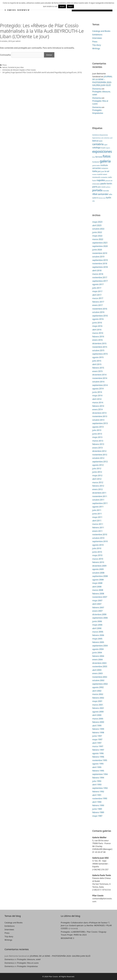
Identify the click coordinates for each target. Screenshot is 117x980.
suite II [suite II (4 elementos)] (95, 198)
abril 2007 (97, 604)
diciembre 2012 (99, 451)
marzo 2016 (98, 333)
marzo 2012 (98, 482)
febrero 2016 (98, 336)
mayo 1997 (97, 739)
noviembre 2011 (100, 496)
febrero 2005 (98, 642)
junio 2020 (97, 250)
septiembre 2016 (100, 316)
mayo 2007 (97, 600)
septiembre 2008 (100, 576)
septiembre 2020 (100, 246)
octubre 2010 (98, 538)
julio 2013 (97, 430)
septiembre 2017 (100, 281)
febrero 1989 (98, 812)
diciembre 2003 (99, 663)
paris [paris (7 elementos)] (95, 187)
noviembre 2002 (100, 677)
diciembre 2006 (99, 614)
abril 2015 (97, 364)
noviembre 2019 (100, 253)
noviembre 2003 (100, 666)
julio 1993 (97, 781)
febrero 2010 (98, 562)
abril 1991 (97, 795)
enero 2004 (97, 659)
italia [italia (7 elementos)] (95, 171)
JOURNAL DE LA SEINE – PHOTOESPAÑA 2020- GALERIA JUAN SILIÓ (60, 956)
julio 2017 (97, 288)
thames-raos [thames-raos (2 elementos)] (102, 198)
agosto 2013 (98, 427)
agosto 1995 (98, 764)
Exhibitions (97, 35)
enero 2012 (97, 489)
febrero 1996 (98, 757)
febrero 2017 (98, 302)
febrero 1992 (98, 791)
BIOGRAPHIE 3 (67, 938)
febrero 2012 (98, 486)
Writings (96, 48)
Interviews (97, 38)
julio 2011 (97, 510)
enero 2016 (97, 340)
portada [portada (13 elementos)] (97, 190)
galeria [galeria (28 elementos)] (105, 161)
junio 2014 (97, 392)
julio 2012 (97, 468)
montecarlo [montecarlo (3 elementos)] (96, 177)
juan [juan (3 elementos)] (103, 171)
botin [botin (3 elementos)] (101, 141)
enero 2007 (97, 611)
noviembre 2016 (100, 309)
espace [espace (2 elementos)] (108, 148)
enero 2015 (97, 371)
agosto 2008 (98, 580)
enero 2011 (97, 531)
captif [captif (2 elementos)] (106, 145)
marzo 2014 (98, 402)
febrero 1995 (98, 771)
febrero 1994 (98, 778)
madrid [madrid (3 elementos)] (100, 174)
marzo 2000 (98, 719)
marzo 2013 (98, 441)
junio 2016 (97, 323)
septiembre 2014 (100, 385)
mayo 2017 (97, 291)
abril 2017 (97, 295)
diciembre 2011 (99, 493)
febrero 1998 (98, 732)
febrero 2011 (98, 527)
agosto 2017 (98, 284)
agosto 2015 (98, 357)
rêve (22, 67)
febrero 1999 (98, 729)
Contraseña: (22, 55)
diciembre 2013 (99, 413)
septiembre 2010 (100, 541)
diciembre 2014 (99, 375)
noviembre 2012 (100, 455)
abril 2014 (97, 399)
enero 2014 (97, 409)
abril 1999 (97, 726)
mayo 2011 (97, 517)
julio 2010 (97, 548)
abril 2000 (97, 715)
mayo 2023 (97, 222)
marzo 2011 (98, 524)
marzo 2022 (98, 239)
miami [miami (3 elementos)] (105, 174)
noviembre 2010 (100, 534)
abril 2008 (97, 587)
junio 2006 (97, 621)
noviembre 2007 (100, 597)
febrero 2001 (98, 708)
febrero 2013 (98, 444)
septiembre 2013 (100, 423)
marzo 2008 (98, 590)
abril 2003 (97, 670)
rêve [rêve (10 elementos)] (95, 194)
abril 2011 (97, 521)
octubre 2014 (98, 382)
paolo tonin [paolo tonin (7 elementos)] (106, 183)
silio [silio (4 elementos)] (111, 194)
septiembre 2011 (100, 503)
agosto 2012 (98, 465)
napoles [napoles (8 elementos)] (101, 180)
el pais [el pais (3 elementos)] (103, 148)
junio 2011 (97, 514)
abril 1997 (97, 743)
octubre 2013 (98, 420)
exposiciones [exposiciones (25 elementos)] (102, 151)
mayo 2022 (97, 236)
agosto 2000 (98, 712)
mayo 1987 (97, 816)
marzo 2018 (98, 274)
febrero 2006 (98, 635)
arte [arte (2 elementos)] (102, 138)
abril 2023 (97, 225)
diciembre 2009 (99, 566)
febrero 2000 (98, 722)
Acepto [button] (62, 6)
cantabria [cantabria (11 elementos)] (98, 144)
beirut (5, 67)
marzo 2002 (98, 694)
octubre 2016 (98, 312)
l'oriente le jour (14, 67)
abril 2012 (97, 479)
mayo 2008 (97, 583)
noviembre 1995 (100, 760)
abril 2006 (97, 628)
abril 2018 (97, 270)
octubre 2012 (98, 458)
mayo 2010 (97, 555)
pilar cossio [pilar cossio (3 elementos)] (102, 187)
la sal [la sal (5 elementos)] (107, 171)
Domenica (97, 89)
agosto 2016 (98, 319)
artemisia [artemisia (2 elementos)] (107, 138)
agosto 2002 (98, 687)
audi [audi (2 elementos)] (111, 138)
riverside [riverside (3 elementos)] (106, 191)
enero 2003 (97, 673)
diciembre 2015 (99, 343)
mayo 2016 (97, 326)
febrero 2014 (98, 406)
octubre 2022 (98, 229)
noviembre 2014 (100, 378)
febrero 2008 (98, 594)
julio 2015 (97, 361)
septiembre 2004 (100, 646)
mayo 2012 (97, 475)
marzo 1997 (98, 746)
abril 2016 (97, 330)
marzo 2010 (98, 559)
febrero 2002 (98, 698)
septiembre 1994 (100, 774)
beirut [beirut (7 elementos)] (95, 141)
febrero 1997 (98, 750)
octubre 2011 (98, 500)
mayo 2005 (97, 639)
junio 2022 (97, 232)
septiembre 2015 (100, 354)
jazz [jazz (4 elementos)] (99, 171)
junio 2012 (97, 472)
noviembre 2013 (100, 416)
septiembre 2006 (100, 618)
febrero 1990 (98, 805)
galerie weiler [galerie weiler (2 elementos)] (96, 165)
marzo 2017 (98, 298)
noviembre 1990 (100, 798)
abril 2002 (97, 691)
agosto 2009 (98, 569)
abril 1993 (97, 785)
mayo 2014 (97, 395)
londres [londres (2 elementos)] (94, 174)
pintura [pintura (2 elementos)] (108, 187)
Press (5, 65)
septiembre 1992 (100, 788)
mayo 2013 (97, 437)
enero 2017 (97, 305)
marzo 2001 (98, 705)
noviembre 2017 (100, 277)
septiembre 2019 (100, 260)
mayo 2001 (97, 701)
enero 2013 (97, 448)
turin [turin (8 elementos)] (108, 198)
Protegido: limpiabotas (27, 966)
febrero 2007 (98, 607)
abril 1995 (97, 767)
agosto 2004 (98, 649)
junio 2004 (97, 653)
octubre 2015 (98, 350)
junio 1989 (97, 809)
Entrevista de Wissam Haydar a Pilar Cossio (19, 70)
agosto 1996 (98, 753)
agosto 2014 (98, 389)
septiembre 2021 (100, 243)
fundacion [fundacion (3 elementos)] (96, 162)
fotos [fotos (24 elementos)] (107, 156)
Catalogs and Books (101, 31)
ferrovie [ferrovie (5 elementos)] (99, 157)
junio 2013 (97, 434)
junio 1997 (97, 736)
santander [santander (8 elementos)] (103, 194)
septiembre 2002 (100, 684)
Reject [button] (70, 6)
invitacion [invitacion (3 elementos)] (105, 168)
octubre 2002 (98, 680)
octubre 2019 (98, 257)
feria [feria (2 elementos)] (94, 157)
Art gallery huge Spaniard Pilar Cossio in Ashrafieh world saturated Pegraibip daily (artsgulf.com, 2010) (42, 72)
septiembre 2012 (100, 462)
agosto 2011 (98, 507)
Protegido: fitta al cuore (28, 963)
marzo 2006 (98, 632)
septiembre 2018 (100, 267)
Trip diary (97, 45)
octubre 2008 (98, 573)
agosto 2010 (98, 545)
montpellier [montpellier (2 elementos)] (104, 177)
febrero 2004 (98, 656)
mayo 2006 (97, 625)
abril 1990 (97, 802)
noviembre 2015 (100, 347)
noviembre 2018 (100, 263)
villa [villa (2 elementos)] (93, 201)
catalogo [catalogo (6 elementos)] (96, 147)
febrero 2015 (98, 368)
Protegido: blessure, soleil (29, 959)
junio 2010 (97, 552)
